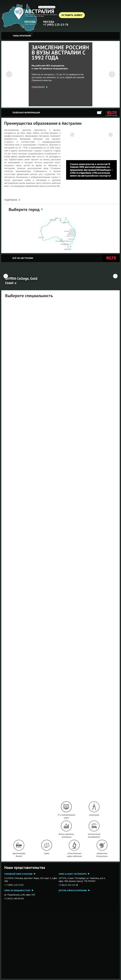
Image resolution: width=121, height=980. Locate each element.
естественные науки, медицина (74, 855)
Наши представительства (25, 867)
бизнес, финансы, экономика (66, 836)
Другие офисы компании (73, 890)
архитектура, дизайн (19, 855)
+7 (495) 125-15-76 (56, 25)
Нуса (71, 230)
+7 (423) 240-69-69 (14, 898)
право (47, 853)
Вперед (115, 276)
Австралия (40, 11)
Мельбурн (64, 244)
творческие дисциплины (102, 855)
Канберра (67, 241)
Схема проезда (29, 24)
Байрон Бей (70, 236)
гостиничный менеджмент (94, 836)
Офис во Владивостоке (17, 890)
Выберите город (24, 209)
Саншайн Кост (69, 231)
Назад (6, 276)
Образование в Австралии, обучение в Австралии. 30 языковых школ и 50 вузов (41, 15)
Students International (47, 7)
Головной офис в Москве (18, 874)
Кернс (66, 222)
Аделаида (59, 241)
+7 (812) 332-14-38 (68, 885)
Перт (40, 237)
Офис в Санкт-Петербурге (73, 874)
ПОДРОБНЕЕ (11, 200)
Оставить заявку (72, 15)
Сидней (70, 239)
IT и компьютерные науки (66, 816)
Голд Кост (71, 234)
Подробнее (38, 87)
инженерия (94, 815)
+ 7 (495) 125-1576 (14, 885)
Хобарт (67, 249)
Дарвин (52, 220)
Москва (30, 22)
